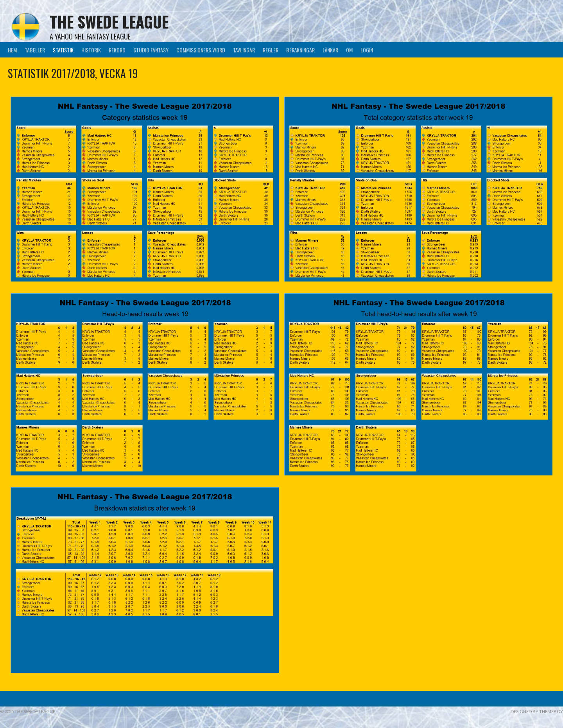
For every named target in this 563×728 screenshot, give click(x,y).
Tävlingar (244, 50)
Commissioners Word (201, 50)
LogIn (367, 50)
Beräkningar (300, 50)
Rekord (117, 50)
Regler (271, 50)
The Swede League (109, 22)
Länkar (330, 50)
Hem (12, 50)
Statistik (63, 50)
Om (349, 50)
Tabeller (35, 50)
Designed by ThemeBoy (537, 711)
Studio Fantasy (151, 50)
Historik (91, 50)
